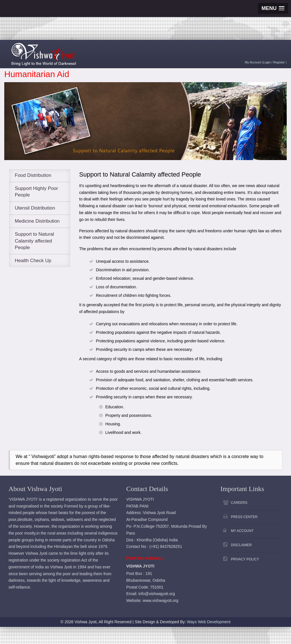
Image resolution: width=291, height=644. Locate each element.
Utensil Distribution (35, 208)
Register (279, 62)
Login (267, 62)
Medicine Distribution (37, 221)
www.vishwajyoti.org (160, 600)
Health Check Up (33, 261)
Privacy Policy (245, 559)
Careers (239, 503)
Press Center (244, 517)
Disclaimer (241, 545)
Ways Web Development (209, 622)
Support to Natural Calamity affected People (34, 241)
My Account (253, 62)
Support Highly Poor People (36, 192)
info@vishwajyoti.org (157, 594)
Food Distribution (33, 175)
